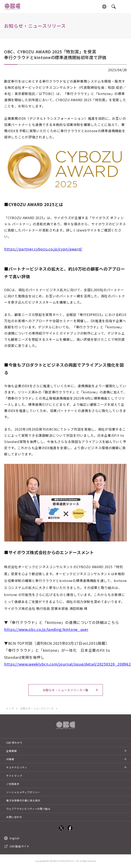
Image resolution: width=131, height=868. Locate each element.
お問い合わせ (14, 817)
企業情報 (11, 751)
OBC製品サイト (20, 846)
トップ (10, 708)
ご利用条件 (13, 784)
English (15, 838)
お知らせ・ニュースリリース (37, 708)
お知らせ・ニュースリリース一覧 (66, 690)
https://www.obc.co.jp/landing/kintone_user (46, 629)
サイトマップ (14, 776)
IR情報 (10, 759)
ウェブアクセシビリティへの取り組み (28, 809)
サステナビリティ (17, 767)
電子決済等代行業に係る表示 (23, 800)
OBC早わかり (14, 743)
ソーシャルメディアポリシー (23, 792)
